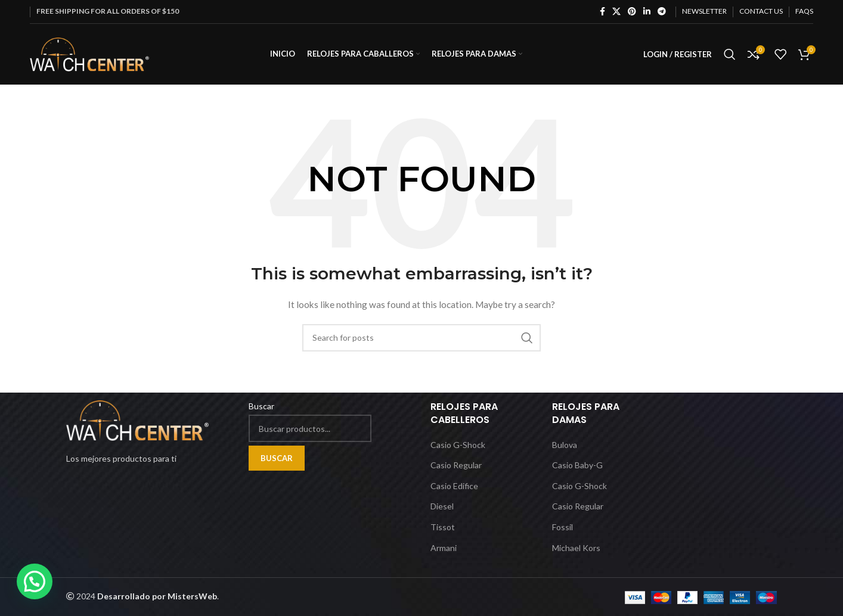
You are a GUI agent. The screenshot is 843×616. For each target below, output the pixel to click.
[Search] (730, 55)
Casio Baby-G (577, 466)
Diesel (442, 507)
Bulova (565, 445)
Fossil (562, 527)
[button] (35, 581)
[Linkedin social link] (647, 12)
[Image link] (137, 420)
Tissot (443, 527)
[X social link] (616, 12)
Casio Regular (456, 466)
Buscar (261, 406)
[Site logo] (89, 54)
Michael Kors (576, 548)
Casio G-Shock (458, 445)
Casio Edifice (454, 486)
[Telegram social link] (662, 12)
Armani (444, 548)
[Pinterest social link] (632, 12)
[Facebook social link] (602, 12)
